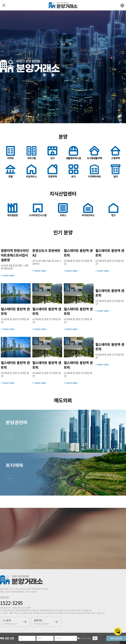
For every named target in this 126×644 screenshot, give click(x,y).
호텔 (10, 171)
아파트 (10, 153)
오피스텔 (31, 153)
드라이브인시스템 (38, 210)
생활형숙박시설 (73, 153)
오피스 (63, 210)
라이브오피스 (88, 210)
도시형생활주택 (94, 153)
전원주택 (52, 171)
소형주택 (115, 153)
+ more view (8, 275)
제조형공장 (13, 210)
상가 (52, 153)
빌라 (116, 171)
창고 (113, 210)
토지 (73, 171)
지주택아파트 (94, 171)
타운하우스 (31, 171)
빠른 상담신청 (116, 638)
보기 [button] (95, 638)
